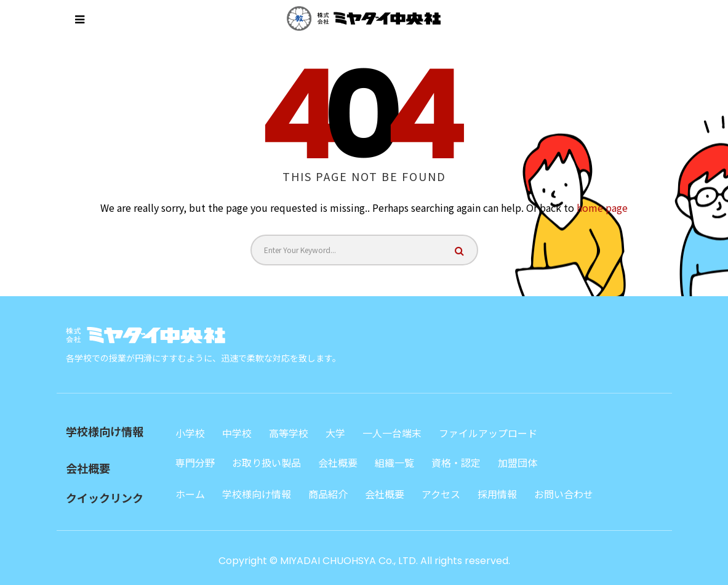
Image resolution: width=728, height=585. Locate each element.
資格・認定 (456, 462)
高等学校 (289, 433)
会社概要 (338, 462)
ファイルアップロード (488, 433)
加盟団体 (518, 462)
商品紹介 (328, 494)
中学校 (237, 433)
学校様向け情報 (257, 494)
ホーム (190, 494)
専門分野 (195, 462)
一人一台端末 (392, 433)
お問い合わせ (564, 494)
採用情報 (497, 494)
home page (602, 208)
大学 (335, 433)
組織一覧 (394, 462)
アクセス (441, 494)
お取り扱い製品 (266, 462)
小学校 (190, 433)
